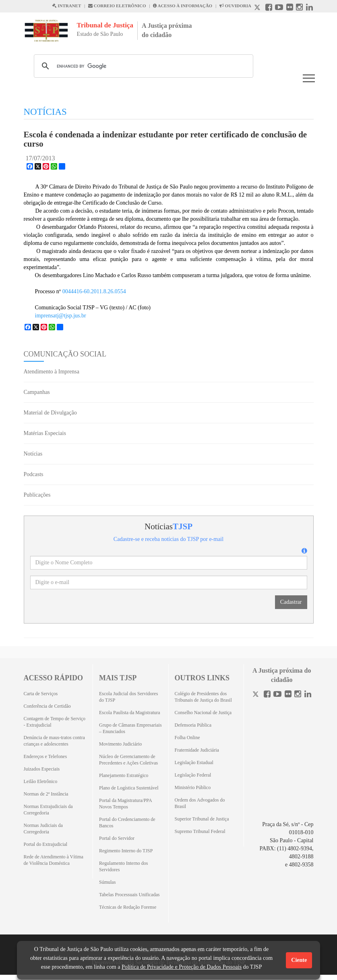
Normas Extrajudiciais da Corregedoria (48, 810)
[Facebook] (267, 695)
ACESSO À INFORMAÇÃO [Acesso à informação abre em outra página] (183, 6)
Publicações (37, 495)
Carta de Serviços (41, 694)
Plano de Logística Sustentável (129, 788)
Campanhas (37, 392)
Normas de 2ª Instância (46, 794)
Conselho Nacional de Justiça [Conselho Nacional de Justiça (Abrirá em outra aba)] (203, 713)
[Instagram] (298, 695)
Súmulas (107, 882)
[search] (142, 66)
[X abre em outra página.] (258, 8)
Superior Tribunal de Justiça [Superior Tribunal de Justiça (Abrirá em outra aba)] (202, 819)
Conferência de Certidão (47, 706)
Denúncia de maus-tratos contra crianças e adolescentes (54, 741)
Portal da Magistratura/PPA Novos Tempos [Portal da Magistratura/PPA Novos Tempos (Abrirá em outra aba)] (125, 804)
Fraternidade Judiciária (197, 750)
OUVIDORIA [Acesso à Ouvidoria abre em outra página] (235, 6)
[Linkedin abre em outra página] (309, 8)
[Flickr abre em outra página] (290, 8)
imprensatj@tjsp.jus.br (61, 316)
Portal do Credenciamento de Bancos (127, 823)
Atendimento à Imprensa (52, 372)
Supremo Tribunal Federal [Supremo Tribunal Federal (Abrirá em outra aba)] (200, 831)
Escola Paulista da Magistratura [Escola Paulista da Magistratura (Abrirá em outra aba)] (130, 713)
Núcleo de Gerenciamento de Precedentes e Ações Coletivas (128, 760)
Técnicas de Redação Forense (128, 907)
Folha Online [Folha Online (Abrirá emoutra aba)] (187, 738)
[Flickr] (288, 695)
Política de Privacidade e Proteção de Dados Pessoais (182, 967)
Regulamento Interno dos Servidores (123, 866)
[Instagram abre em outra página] (299, 8)
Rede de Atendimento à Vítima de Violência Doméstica (54, 860)
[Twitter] (256, 695)
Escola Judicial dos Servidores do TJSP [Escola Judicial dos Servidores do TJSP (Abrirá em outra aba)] (128, 697)
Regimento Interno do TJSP (126, 851)
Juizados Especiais (42, 769)
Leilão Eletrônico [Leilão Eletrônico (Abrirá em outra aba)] (41, 781)
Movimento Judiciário (120, 744)
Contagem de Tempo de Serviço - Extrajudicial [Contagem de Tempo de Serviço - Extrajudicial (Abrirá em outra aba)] (55, 722)
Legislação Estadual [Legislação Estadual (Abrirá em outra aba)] (194, 762)
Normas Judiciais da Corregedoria (43, 829)
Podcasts (34, 474)
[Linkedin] (308, 695)
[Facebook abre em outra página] (269, 8)
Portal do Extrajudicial (46, 844)
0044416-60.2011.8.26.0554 (94, 291)
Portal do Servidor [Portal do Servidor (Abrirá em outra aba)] (117, 838)
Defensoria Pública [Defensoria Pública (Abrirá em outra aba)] (193, 725)
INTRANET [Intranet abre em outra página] (66, 6)
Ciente (299, 960)
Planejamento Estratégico (124, 775)
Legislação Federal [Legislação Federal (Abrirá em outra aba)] (193, 775)
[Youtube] (277, 695)
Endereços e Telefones (45, 756)
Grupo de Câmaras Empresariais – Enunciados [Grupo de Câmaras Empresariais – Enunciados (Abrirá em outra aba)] (130, 728)
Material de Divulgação (50, 413)
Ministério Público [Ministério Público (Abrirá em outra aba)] (193, 787)
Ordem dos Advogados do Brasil (200, 803)
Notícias (33, 454)
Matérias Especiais (45, 433)
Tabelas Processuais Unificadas (129, 895)
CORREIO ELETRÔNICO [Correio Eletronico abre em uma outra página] (117, 6)
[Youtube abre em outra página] (279, 8)
